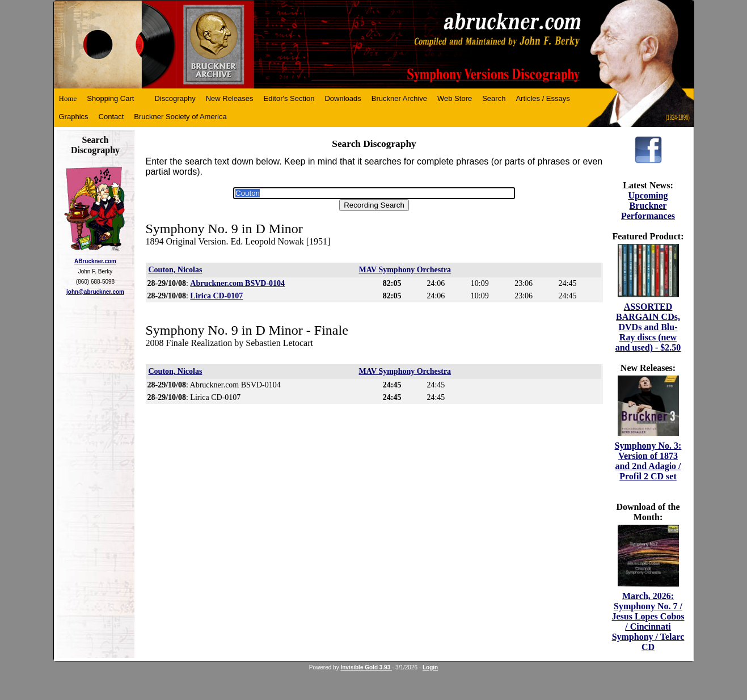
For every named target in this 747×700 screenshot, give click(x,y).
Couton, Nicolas (176, 270)
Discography (175, 98)
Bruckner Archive (399, 98)
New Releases (230, 98)
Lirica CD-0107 (216, 296)
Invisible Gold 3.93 (366, 667)
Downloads (343, 98)
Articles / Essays (543, 98)
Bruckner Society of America (180, 117)
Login (430, 667)
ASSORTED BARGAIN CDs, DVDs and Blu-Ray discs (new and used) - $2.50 (648, 327)
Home (68, 98)
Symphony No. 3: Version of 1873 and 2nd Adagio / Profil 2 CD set (648, 461)
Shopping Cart (110, 98)
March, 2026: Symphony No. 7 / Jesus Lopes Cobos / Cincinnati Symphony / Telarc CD (648, 621)
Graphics (74, 117)
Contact (111, 117)
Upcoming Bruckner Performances (648, 206)
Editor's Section (289, 98)
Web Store (455, 98)
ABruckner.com (95, 261)
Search (494, 98)
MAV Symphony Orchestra (405, 270)
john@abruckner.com (95, 292)
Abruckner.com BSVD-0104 (237, 283)
